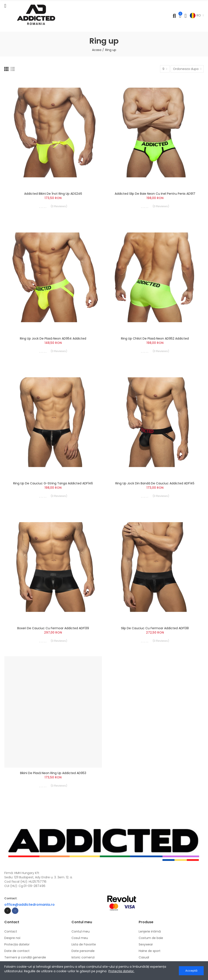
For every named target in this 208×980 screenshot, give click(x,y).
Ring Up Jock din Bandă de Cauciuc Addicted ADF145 (155, 483)
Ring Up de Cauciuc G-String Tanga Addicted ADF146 (53, 483)
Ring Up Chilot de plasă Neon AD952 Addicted (155, 338)
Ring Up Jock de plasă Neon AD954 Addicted (53, 338)
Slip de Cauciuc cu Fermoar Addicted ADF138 (155, 628)
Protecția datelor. (121, 971)
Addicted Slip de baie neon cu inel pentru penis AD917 (155, 194)
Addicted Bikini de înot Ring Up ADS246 (53, 194)
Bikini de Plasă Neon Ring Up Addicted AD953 (53, 773)
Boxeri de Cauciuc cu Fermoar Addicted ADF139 (53, 628)
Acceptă (191, 971)
